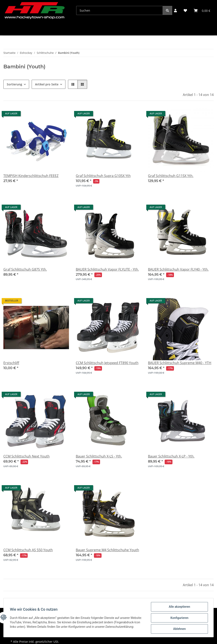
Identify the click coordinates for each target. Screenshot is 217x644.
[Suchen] (119, 10)
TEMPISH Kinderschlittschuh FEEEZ (31, 176)
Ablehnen (179, 629)
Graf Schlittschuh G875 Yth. (25, 269)
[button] (175, 11)
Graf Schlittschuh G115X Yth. (171, 176)
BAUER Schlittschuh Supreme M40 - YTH (180, 363)
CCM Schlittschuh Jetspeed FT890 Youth (107, 363)
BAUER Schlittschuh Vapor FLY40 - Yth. (178, 269)
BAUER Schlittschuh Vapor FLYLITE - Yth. (107, 269)
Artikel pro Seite (47, 84)
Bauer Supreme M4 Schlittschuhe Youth (107, 550)
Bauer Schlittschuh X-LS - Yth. (99, 456)
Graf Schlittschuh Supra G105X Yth (103, 176)
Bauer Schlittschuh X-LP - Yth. (171, 456)
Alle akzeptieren (179, 607)
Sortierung (14, 84)
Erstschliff (11, 363)
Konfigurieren (179, 618)
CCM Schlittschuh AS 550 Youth (28, 550)
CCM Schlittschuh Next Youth (26, 456)
